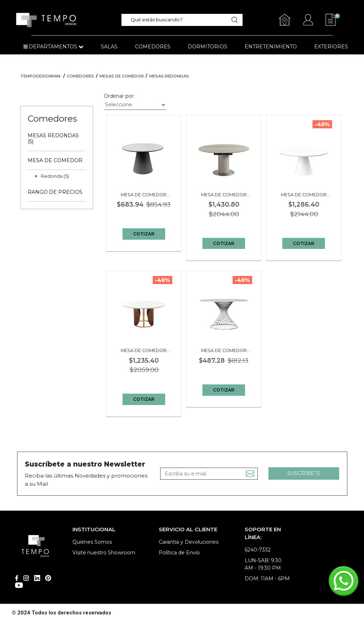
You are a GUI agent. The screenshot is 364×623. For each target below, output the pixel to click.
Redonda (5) (55, 176)
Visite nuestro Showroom (104, 553)
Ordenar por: (119, 96)
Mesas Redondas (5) (53, 139)
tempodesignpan (40, 76)
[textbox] (179, 20)
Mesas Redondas (169, 76)
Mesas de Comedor (122, 76)
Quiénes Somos (92, 542)
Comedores (80, 76)
